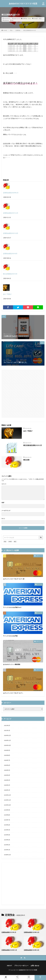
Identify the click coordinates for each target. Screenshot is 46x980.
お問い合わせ (35, 966)
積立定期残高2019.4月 (10, 274)
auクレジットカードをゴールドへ (13, 693)
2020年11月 (7, 740)
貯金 (29, 18)
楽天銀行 (36, 18)
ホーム (6, 978)
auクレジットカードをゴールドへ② (14, 579)
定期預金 (25, 18)
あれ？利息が (7, 294)
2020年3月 (7, 780)
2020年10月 (7, 745)
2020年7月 (7, 760)
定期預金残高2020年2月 (11, 193)
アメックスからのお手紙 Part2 (12, 607)
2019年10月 (7, 805)
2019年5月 (7, 830)
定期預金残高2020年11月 (9, 950)
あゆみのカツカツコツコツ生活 (23, 4)
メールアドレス (6, 511)
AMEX (10, 542)
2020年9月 (7, 750)
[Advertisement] (23, 393)
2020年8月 (7, 755)
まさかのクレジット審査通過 (12, 664)
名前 (3, 503)
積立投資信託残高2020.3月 (33, 445)
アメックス (39, 584)
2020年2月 (7, 785)
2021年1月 (7, 730)
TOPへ (40, 978)
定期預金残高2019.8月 (10, 254)
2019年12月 (7, 795)
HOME (5, 30)
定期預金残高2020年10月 (32, 950)
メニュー (29, 978)
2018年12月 (7, 855)
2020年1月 (7, 790)
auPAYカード (39, 556)
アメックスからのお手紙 (10, 636)
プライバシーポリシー (21, 966)
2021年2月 (7, 725)
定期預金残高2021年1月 (9, 932)
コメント (4, 484)
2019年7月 (7, 820)
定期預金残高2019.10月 (11, 233)
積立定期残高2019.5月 (30, 30)
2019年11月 (7, 800)
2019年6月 (7, 825)
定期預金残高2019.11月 (11, 213)
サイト (3, 519)
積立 (40, 18)
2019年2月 (7, 845)
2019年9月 (7, 810)
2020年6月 (7, 765)
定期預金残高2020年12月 (32, 932)
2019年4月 (7, 835)
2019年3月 (7, 840)
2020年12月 (7, 735)
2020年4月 (7, 775)
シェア (17, 978)
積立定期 (26, 460)
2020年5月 (7, 770)
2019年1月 (7, 850)
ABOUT (9, 966)
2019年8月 (7, 815)
